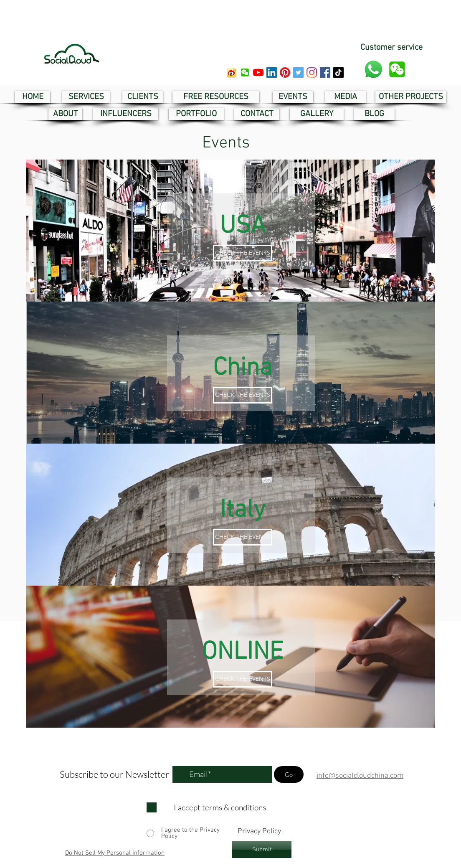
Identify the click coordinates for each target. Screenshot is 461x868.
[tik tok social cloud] (338, 72)
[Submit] (262, 850)
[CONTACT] (257, 114)
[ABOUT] (65, 114)
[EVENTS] (293, 97)
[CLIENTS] (143, 97)
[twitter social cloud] (298, 72)
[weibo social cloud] (232, 72)
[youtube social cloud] (258, 72)
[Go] (289, 774)
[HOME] (33, 97)
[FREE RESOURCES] (216, 97)
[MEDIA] (346, 97)
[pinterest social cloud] (285, 72)
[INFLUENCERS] (126, 114)
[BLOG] (374, 114)
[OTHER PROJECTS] (411, 97)
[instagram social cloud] (312, 72)
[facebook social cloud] (325, 72)
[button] (245, 72)
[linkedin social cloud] (272, 72)
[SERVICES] (86, 97)
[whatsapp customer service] (373, 69)
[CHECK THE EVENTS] (243, 253)
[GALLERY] (317, 114)
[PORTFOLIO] (196, 114)
